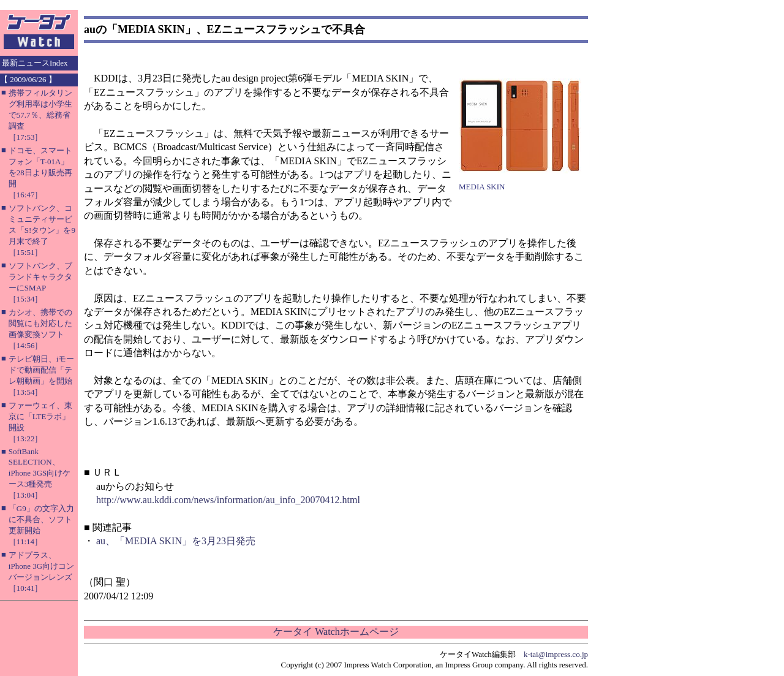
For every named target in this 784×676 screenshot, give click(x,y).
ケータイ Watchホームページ (336, 632)
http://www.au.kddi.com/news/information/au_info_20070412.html (228, 500)
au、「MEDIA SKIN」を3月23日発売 (176, 541)
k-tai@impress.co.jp (556, 654)
